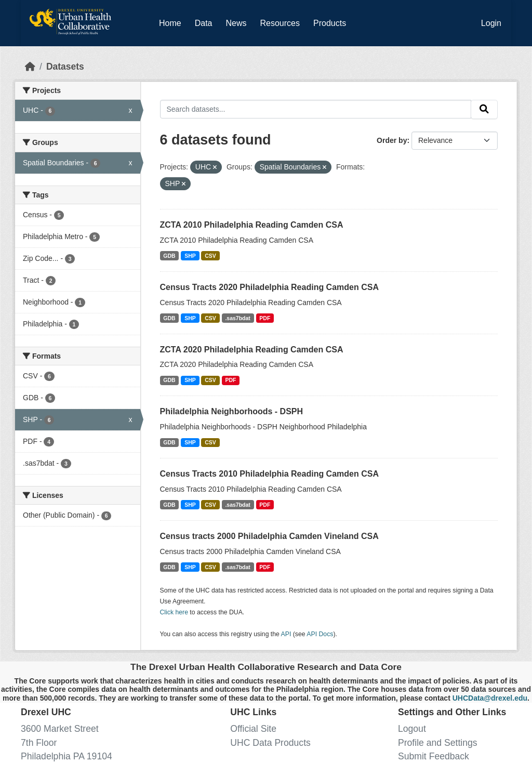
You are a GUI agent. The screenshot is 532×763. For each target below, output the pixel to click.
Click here (174, 612)
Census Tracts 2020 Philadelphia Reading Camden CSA (269, 287)
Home (170, 23)
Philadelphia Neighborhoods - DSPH (232, 411)
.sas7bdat (237, 318)
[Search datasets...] (316, 109)
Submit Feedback (434, 756)
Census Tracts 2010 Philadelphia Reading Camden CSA (269, 474)
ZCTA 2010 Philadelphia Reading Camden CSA (252, 225)
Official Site (253, 729)
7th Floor (39, 743)
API (286, 634)
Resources (280, 23)
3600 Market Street (60, 729)
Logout (412, 729)
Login (491, 23)
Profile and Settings (438, 743)
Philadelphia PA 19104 (66, 756)
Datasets (65, 67)
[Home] (30, 67)
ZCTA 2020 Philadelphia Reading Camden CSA (252, 350)
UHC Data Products (270, 743)
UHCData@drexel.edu (490, 698)
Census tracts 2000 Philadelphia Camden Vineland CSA (269, 536)
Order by (392, 140)
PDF (265, 318)
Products (330, 23)
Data (206, 21)
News (236, 23)
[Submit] (484, 109)
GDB (169, 256)
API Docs (320, 634)
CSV (210, 256)
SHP (190, 256)
